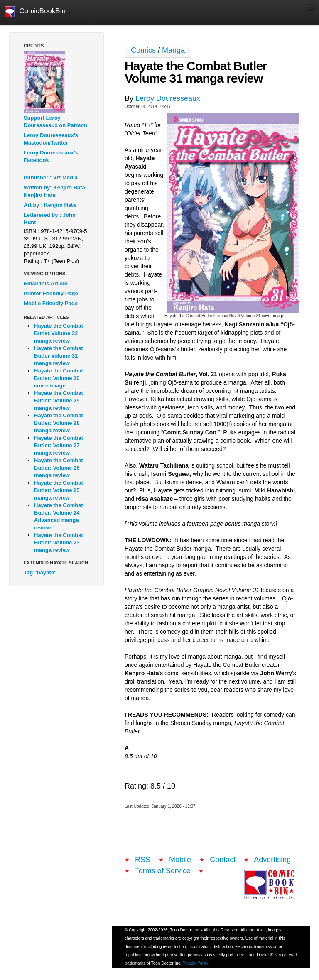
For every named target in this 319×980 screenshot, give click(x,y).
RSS (143, 860)
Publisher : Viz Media (51, 178)
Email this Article (45, 283)
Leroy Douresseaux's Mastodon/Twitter (51, 139)
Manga (173, 50)
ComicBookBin (35, 12)
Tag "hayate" (40, 572)
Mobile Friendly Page (51, 303)
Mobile (180, 860)
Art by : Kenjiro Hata (50, 205)
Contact (223, 860)
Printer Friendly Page (51, 293)
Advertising (272, 860)
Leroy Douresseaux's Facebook (51, 156)
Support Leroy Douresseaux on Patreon (55, 121)
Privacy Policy (195, 963)
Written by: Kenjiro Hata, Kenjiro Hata (55, 191)
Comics (143, 50)
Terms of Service (163, 871)
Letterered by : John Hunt (50, 219)
